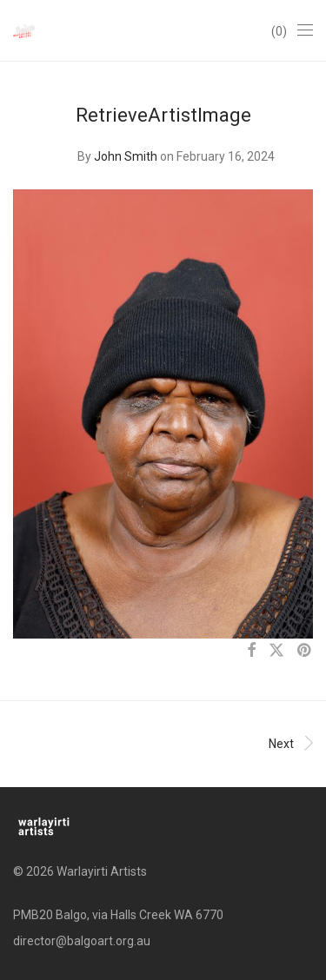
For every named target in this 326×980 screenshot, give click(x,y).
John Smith (126, 156)
